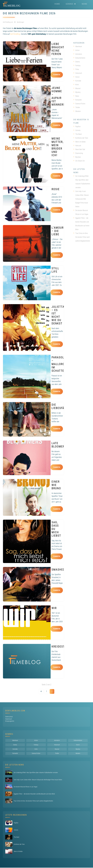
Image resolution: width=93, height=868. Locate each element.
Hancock (77, 146)
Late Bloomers (59, 445)
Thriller (77, 107)
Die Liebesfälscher (63, 406)
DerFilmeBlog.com (15, 711)
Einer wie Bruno (56, 485)
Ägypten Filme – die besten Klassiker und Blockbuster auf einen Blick (81, 224)
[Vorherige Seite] (41, 691)
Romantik (78, 100)
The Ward (78, 134)
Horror (77, 77)
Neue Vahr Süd (79, 149)
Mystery (77, 92)
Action (77, 50)
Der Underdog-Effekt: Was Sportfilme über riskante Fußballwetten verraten (82, 182)
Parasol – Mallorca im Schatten (59, 364)
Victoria (77, 130)
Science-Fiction (79, 104)
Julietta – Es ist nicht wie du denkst (58, 315)
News (85, 4)
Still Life (55, 270)
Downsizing (78, 153)
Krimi (76, 85)
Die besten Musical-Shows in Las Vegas (81, 212)
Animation (78, 54)
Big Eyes (77, 157)
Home (57, 4)
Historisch (78, 73)
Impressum (9, 719)
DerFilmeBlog (15, 34)
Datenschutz (9, 717)
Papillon (77, 127)
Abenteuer (78, 46)
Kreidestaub (61, 647)
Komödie (77, 81)
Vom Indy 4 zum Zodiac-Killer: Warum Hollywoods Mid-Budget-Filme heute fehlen (81, 199)
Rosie (56, 189)
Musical (77, 88)
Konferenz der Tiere (81, 138)
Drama (77, 62)
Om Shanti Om (79, 161)
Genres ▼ (71, 4)
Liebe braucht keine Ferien (58, 49)
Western (77, 111)
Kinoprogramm (10, 721)
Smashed (58, 570)
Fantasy (77, 66)
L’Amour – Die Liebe (58, 231)
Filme (76, 69)
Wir (54, 608)
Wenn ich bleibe (79, 142)
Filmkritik (57, 75)
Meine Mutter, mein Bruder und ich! (58, 147)
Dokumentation (79, 58)
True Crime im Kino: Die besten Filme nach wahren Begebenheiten (82, 237)
